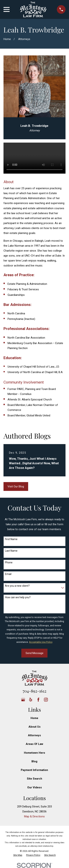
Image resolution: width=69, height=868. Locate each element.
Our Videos (34, 787)
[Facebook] (38, 700)
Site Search (34, 779)
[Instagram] (46, 700)
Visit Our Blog (16, 486)
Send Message (34, 653)
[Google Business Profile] (23, 700)
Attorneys (34, 735)
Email (8, 574)
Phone (9, 562)
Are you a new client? (17, 586)
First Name (11, 539)
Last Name (11, 551)
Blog (34, 761)
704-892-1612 (34, 691)
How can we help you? (18, 597)
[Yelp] (31, 700)
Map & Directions (34, 816)
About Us (34, 727)
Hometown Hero (34, 753)
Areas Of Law (34, 744)
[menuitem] (18, 855)
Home (34, 718)
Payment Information (34, 770)
